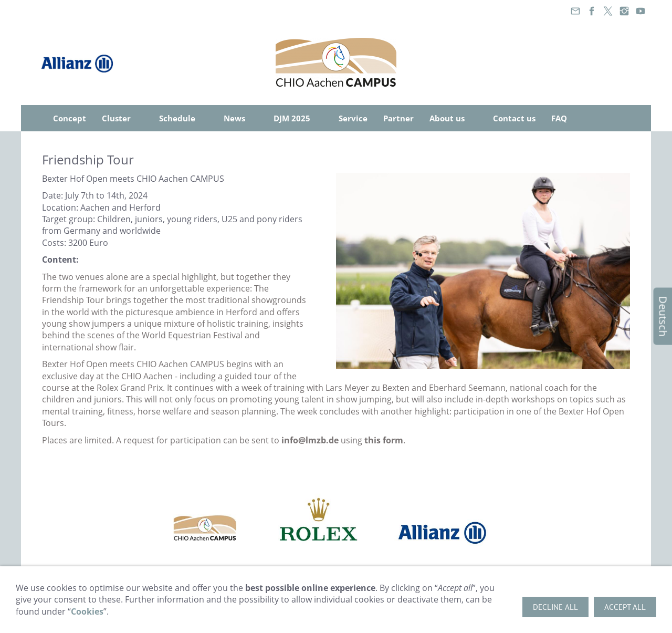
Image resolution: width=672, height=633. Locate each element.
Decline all (555, 607)
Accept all (625, 607)
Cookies (87, 611)
